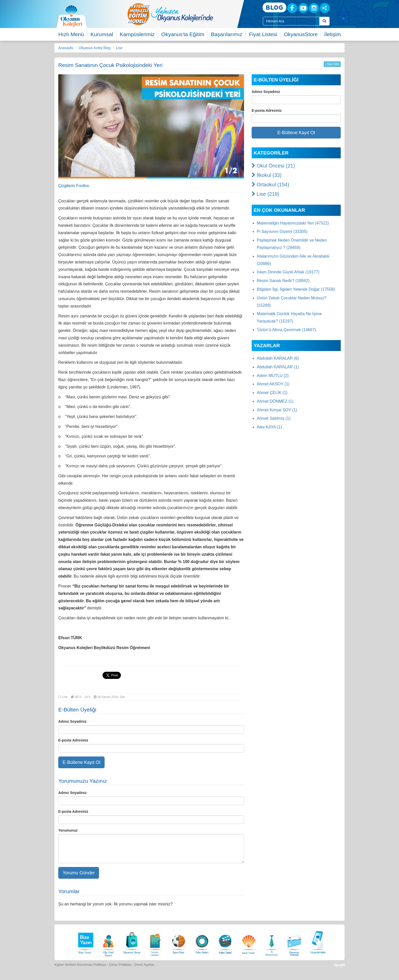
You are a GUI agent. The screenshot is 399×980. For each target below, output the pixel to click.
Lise (119, 48)
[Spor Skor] (179, 942)
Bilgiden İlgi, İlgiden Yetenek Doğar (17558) (296, 289)
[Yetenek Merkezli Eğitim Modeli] (191, 14)
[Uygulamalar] (318, 942)
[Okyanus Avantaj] (294, 942)
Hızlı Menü (71, 34)
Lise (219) (266, 194)
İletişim (332, 34)
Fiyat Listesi (263, 34)
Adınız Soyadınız (72, 721)
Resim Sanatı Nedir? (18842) (283, 281)
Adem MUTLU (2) (273, 376)
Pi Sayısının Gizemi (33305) (282, 232)
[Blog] (274, 8)
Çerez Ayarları (145, 965)
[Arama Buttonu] (324, 21)
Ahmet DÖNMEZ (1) (275, 401)
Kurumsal (102, 34)
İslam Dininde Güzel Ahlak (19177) (288, 272)
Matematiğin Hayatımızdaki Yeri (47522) (293, 223)
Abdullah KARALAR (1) (278, 367)
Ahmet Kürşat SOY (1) (277, 410)
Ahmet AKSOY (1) (273, 384)
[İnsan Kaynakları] (272, 942)
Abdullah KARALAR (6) (278, 358)
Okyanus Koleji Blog (95, 48)
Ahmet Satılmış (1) (274, 418)
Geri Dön (332, 64)
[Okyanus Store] (132, 942)
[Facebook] (292, 8)
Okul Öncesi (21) (273, 166)
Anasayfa (66, 48)
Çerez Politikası (120, 965)
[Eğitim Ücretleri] (249, 942)
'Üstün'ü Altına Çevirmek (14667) (286, 330)
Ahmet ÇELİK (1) (272, 393)
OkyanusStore (301, 34)
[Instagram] (314, 8)
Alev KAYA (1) (269, 427)
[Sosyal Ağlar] (325, 8)
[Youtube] (303, 8)
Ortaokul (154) (270, 185)
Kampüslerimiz (137, 34)
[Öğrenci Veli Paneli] (108, 942)
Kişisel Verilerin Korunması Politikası (80, 965)
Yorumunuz (68, 830)
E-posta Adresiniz (73, 740)
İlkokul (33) (267, 175)
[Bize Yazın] (85, 942)
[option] (191, 14)
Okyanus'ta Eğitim (183, 34)
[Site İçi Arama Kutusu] (291, 21)
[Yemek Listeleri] (155, 942)
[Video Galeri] (225, 942)
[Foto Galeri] (202, 942)
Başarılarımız (227, 34)
